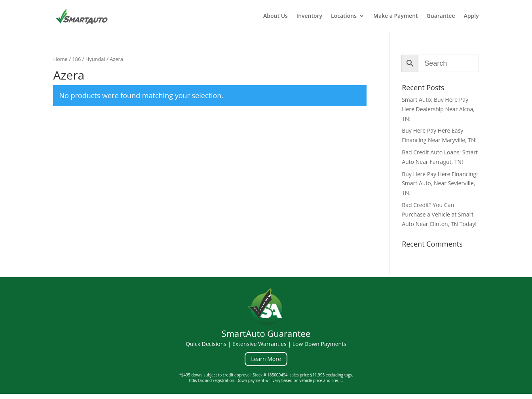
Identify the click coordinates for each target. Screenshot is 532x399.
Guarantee (441, 16)
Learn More (266, 359)
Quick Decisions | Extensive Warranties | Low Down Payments (266, 344)
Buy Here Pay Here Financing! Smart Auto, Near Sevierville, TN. (440, 183)
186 (76, 59)
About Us (275, 16)
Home (60, 59)
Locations (344, 16)
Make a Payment (396, 16)
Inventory (309, 16)
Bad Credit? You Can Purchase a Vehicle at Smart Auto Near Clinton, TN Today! (439, 214)
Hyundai (95, 59)
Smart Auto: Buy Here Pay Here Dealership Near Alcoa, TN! (438, 109)
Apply (471, 16)
